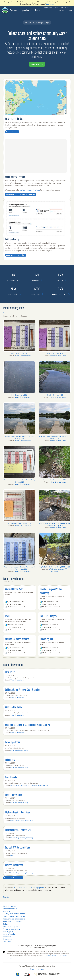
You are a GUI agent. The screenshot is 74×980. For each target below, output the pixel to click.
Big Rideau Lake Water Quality (19, 750)
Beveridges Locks (13, 742)
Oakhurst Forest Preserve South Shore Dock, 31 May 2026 (19, 437)
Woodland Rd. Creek (14, 707)
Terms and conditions (12, 929)
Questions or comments (13, 921)
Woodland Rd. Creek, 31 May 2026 (55, 480)
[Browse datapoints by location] (37, 289)
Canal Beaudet (11, 777)
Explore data (26, 10)
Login (70, 10)
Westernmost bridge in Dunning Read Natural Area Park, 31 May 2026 (55, 524)
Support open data (67, 7)
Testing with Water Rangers (14, 914)
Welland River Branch (14, 865)
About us (7, 911)
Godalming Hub (46, 639)
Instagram (7, 939)
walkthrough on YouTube (30, 190)
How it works (37, 64)
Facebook (7, 937)
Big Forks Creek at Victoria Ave (18, 830)
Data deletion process (12, 926)
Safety (6, 924)
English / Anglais (10, 906)
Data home (14, 10)
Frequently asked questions (14, 919)
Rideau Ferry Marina (14, 795)
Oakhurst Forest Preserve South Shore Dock (23, 690)
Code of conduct (10, 934)
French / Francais (10, 909)
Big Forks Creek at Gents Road (18, 812)
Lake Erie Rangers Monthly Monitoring (58, 570)
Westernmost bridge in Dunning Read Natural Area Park (28, 725)
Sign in (6, 897)
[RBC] (17, 974)
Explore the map (12, 132)
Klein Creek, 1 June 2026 (19, 354)
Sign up (61, 10)
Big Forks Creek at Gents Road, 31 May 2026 (55, 567)
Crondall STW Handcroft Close (18, 847)
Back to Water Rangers (51, 7)
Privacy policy (9, 932)
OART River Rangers (48, 616)
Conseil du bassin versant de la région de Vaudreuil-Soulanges (29, 785)
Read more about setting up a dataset (21, 194)
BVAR (7, 616)
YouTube (7, 942)
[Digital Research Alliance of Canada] (46, 974)
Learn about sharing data (16, 255)
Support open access (37, 969)
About (37, 10)
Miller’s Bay (10, 760)
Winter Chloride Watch (22, 356)
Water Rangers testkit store (14, 916)
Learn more (50, 4)
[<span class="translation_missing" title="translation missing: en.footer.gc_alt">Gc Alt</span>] (27, 974)
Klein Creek (10, 672)
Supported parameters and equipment (29, 887)
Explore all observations (13, 878)
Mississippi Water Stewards (17, 639)
